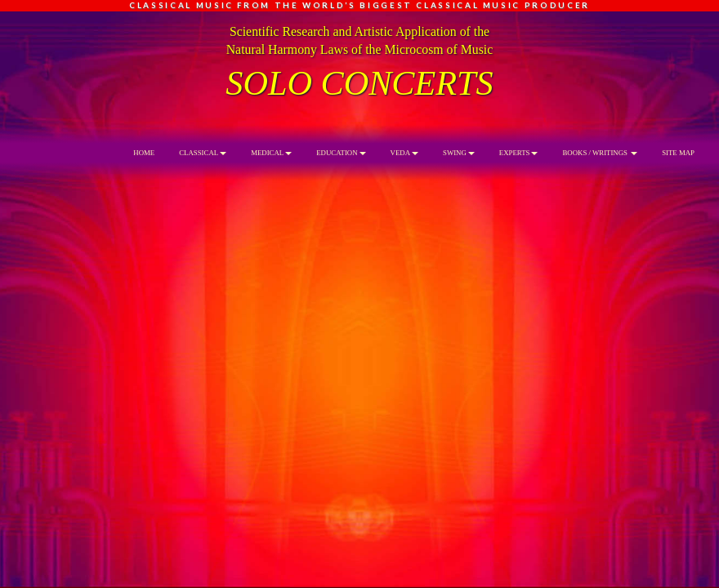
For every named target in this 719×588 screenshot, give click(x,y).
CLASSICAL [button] (203, 153)
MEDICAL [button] (271, 153)
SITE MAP (678, 153)
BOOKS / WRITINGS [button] (600, 153)
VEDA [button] (404, 153)
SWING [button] (459, 153)
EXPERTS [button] (519, 153)
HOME (144, 153)
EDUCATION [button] (341, 153)
